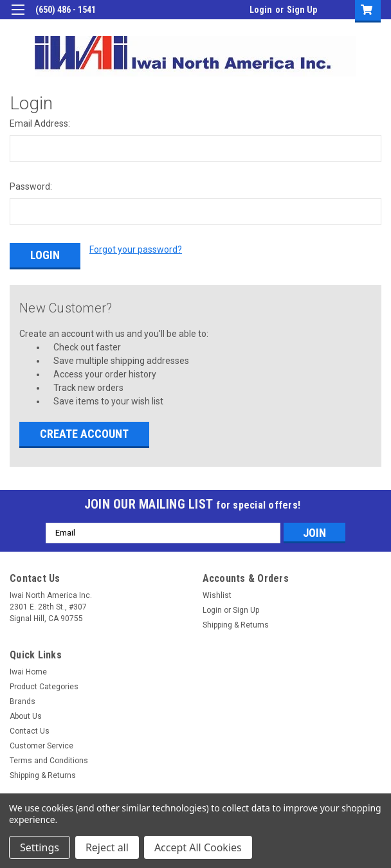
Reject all (107, 847)
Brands (23, 700)
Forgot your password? (136, 249)
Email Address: (40, 123)
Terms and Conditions (49, 759)
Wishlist (217, 593)
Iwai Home (28, 670)
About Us (26, 714)
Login (261, 10)
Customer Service (41, 744)
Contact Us (30, 729)
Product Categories (44, 685)
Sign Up (302, 10)
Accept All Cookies (198, 847)
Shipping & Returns (236, 623)
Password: (31, 186)
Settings (40, 847)
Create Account (84, 432)
